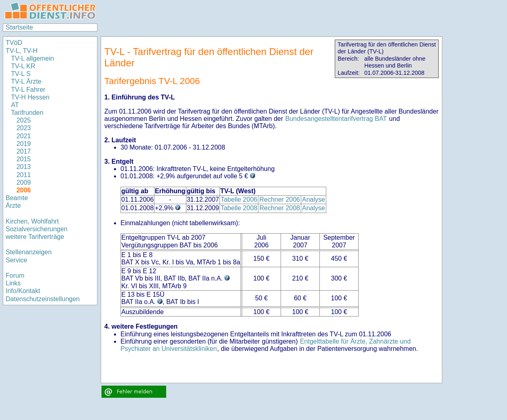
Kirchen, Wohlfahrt (32, 221)
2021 (24, 136)
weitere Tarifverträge (35, 237)
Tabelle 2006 (239, 199)
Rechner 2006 (280, 199)
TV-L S (21, 74)
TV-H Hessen (30, 97)
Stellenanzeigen (29, 252)
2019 (24, 144)
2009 (24, 183)
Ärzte (13, 206)
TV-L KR (24, 66)
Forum (15, 275)
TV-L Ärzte (26, 81)
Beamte (17, 198)
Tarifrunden (28, 113)
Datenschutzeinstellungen (43, 299)
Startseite (19, 27)
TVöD (14, 43)
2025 (24, 120)
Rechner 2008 (280, 208)
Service (16, 260)
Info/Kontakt (23, 291)
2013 (24, 167)
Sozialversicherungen (37, 229)
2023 (24, 128)
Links (13, 283)
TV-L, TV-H (22, 51)
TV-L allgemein (32, 58)
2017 (24, 151)
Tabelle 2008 (239, 208)
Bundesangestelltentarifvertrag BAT (336, 119)
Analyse (314, 199)
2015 (24, 159)
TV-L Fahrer (28, 90)
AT (15, 105)
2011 (24, 175)
